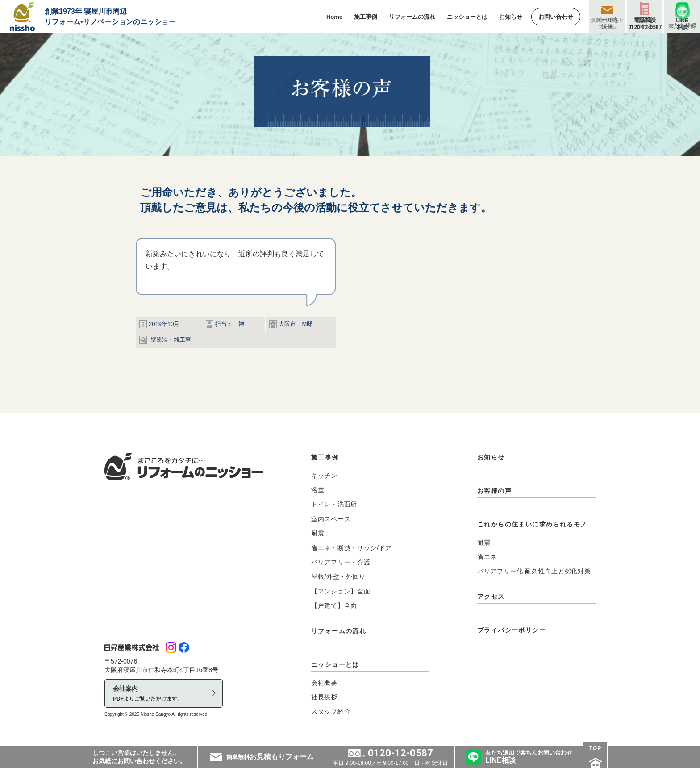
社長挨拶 (324, 697)
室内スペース (331, 519)
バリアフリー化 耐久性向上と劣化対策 (534, 571)
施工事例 (325, 457)
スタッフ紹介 (331, 711)
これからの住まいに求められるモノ (532, 524)
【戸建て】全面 (334, 605)
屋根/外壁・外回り (338, 576)
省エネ (487, 557)
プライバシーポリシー (512, 630)
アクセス (491, 597)
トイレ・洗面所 (334, 504)
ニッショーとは (335, 664)
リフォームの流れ (339, 631)
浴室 (318, 490)
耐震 (318, 533)
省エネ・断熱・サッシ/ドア (352, 548)
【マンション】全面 (341, 591)
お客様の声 (494, 491)
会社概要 (324, 683)
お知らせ (491, 457)
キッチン (324, 476)
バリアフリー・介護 (341, 562)
